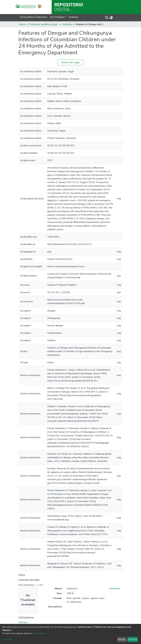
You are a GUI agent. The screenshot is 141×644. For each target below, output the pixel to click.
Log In (117, 18)
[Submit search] (107, 18)
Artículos (67, 24)
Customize (7, 639)
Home (22, 24)
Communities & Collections (34, 17)
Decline (122, 639)
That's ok (132, 639)
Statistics (74, 17)
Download (114, 589)
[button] (111, 18)
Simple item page (70, 62)
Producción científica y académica (44, 24)
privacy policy (39, 633)
